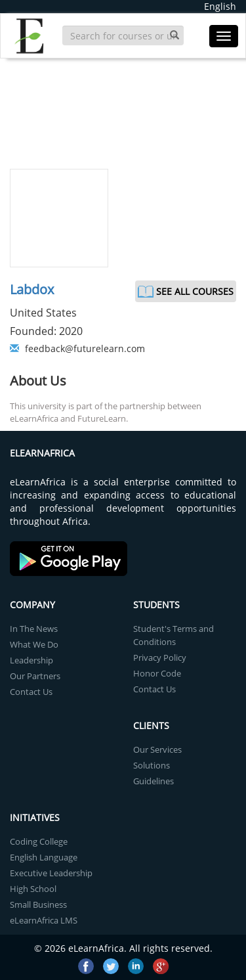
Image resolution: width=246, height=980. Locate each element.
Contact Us (31, 692)
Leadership (31, 660)
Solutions (152, 765)
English (220, 6)
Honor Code (157, 673)
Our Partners (35, 676)
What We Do (34, 644)
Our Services (157, 749)
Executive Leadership (51, 873)
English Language (44, 857)
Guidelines (154, 781)
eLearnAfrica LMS (44, 920)
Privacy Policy (160, 657)
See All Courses (195, 291)
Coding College (39, 841)
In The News (34, 629)
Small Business (38, 904)
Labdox (32, 289)
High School (33, 889)
